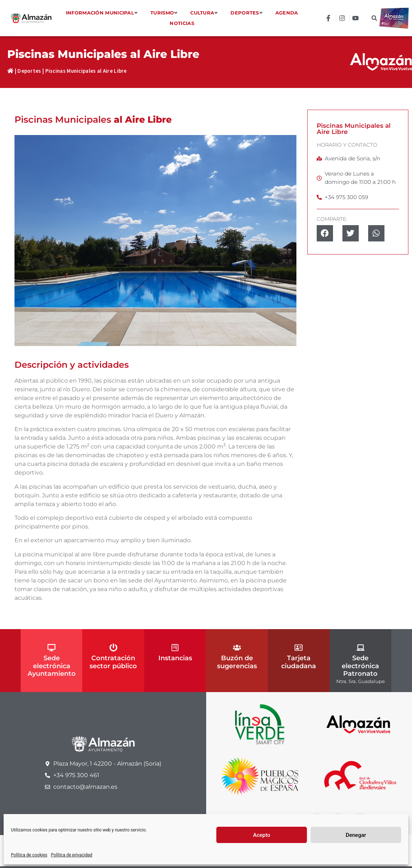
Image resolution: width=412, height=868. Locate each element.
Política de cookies (29, 855)
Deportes (29, 71)
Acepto (262, 835)
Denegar (356, 835)
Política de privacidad (72, 855)
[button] (374, 18)
